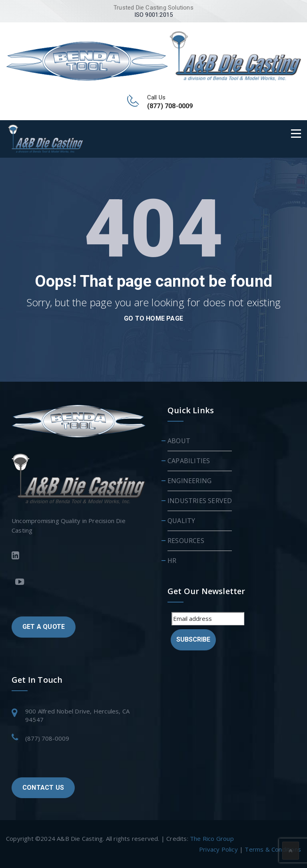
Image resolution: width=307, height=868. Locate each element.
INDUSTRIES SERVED (200, 501)
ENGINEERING (189, 481)
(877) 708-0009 (47, 738)
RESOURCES (186, 541)
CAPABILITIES (189, 461)
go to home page (153, 318)
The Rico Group (212, 838)
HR (172, 561)
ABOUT (179, 441)
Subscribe (193, 639)
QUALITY (181, 521)
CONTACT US (43, 788)
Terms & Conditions (273, 849)
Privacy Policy (218, 849)
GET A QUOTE (44, 627)
